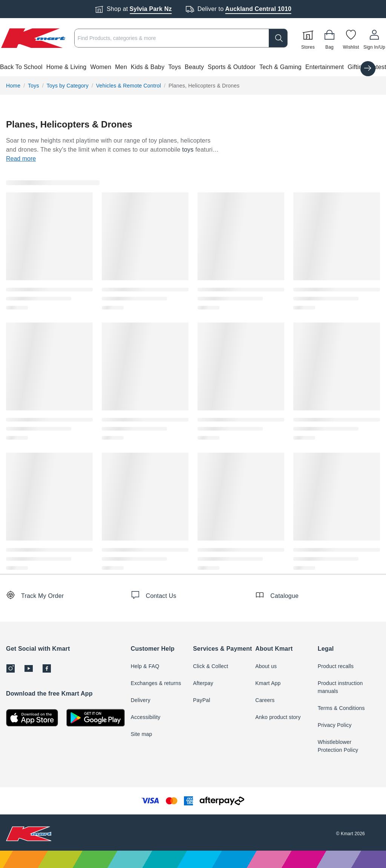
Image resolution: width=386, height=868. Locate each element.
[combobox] (181, 38)
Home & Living (67, 67)
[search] (278, 38)
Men (121, 67)
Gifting (357, 67)
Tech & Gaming (280, 67)
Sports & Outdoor (232, 67)
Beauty (194, 67)
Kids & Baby (148, 67)
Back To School (21, 67)
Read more (21, 159)
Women (101, 67)
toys (188, 150)
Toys (175, 67)
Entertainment (325, 67)
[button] (193, 67)
